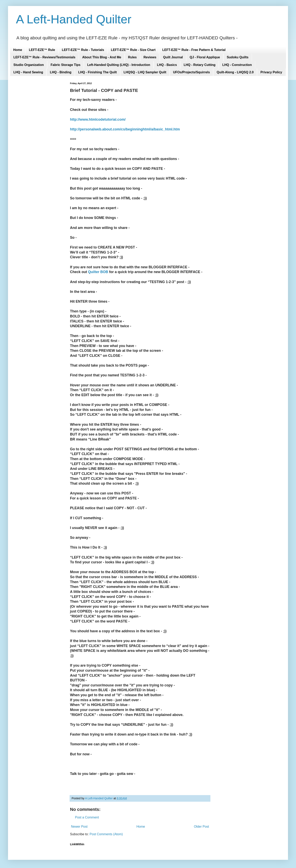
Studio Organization (29, 65)
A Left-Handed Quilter (74, 19)
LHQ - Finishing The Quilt (97, 72)
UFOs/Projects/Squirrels (191, 72)
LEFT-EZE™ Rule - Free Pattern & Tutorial (194, 50)
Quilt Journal (173, 57)
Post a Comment (87, 817)
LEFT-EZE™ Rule (42, 50)
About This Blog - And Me (102, 57)
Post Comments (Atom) (106, 834)
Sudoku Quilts (238, 57)
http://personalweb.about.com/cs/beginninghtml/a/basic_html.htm (125, 129)
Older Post (201, 827)
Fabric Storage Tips (65, 65)
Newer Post (79, 827)
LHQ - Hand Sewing (28, 72)
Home (18, 50)
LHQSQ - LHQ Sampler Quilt (145, 72)
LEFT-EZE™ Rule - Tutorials (83, 50)
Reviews (150, 57)
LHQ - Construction (237, 65)
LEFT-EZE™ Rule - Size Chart (133, 50)
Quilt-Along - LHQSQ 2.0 (235, 72)
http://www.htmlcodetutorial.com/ (98, 119)
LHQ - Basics (167, 65)
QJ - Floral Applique (205, 57)
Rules (132, 57)
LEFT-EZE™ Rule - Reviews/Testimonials (44, 57)
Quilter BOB (98, 272)
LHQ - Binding (61, 72)
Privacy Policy (271, 72)
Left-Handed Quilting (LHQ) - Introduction (119, 65)
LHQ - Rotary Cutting (199, 65)
